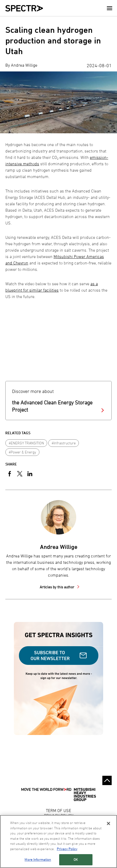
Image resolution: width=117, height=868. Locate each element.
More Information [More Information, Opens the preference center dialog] (38, 859)
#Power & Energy (23, 452)
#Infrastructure (64, 443)
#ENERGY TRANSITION (26, 443)
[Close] (108, 823)
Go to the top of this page (107, 780)
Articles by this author (57, 587)
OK (76, 859)
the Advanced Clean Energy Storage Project (52, 406)
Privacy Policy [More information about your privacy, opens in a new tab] (67, 849)
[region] (58, 841)
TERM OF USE (58, 810)
